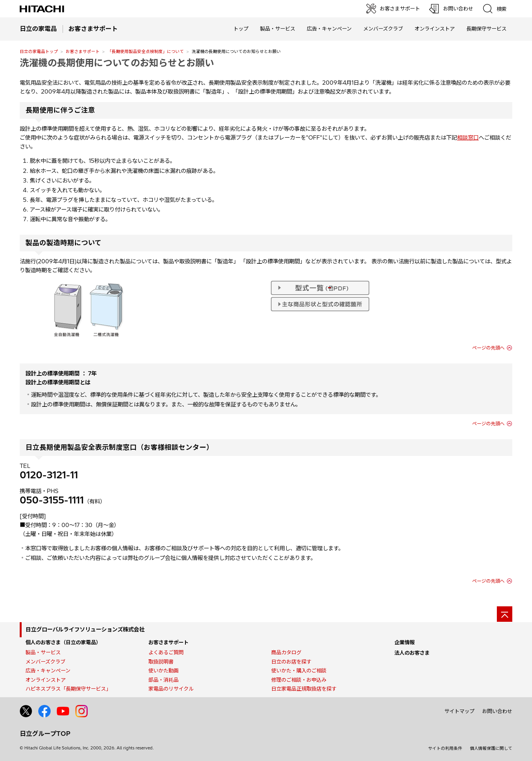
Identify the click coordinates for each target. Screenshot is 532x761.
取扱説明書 (161, 662)
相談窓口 (468, 138)
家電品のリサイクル (171, 689)
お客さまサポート (83, 51)
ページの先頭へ (488, 348)
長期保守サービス (486, 29)
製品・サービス (43, 652)
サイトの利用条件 (445, 748)
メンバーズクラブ (383, 29)
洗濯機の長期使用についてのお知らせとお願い (117, 63)
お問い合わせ (497, 711)
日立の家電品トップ (39, 51)
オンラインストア (435, 29)
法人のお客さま (412, 653)
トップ (241, 29)
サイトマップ (459, 711)
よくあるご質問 (166, 652)
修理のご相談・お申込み (299, 680)
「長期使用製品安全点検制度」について (146, 51)
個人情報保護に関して (491, 748)
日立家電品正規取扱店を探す (304, 689)
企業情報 (405, 642)
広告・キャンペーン (48, 671)
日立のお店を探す (291, 662)
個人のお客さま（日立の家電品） (63, 642)
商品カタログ (286, 652)
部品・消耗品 (163, 680)
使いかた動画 (163, 671)
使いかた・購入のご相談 (299, 671)
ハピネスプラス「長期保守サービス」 (68, 689)
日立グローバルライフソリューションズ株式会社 (85, 630)
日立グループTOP (45, 734)
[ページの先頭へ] (505, 614)
